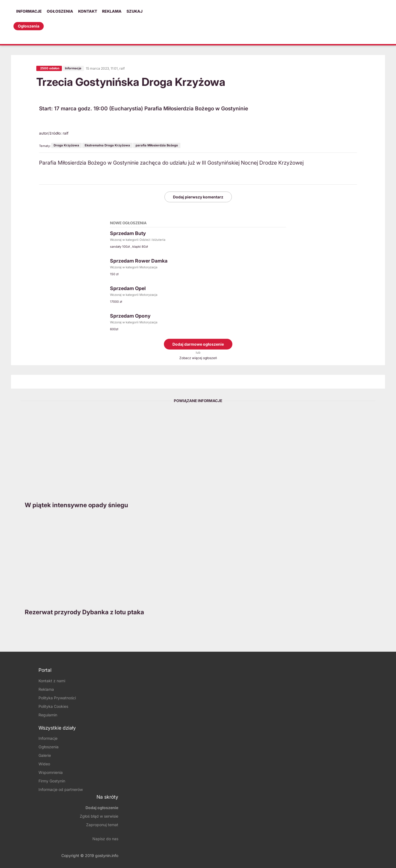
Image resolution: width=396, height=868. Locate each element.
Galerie (45, 756)
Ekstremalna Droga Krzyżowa (107, 145)
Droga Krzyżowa (66, 145)
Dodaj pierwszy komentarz (198, 197)
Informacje (29, 11)
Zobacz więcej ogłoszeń (198, 358)
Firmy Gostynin (52, 781)
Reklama (112, 11)
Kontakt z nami (52, 681)
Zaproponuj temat (102, 825)
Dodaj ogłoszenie (102, 808)
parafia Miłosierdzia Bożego (157, 145)
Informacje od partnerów (61, 790)
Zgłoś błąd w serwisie (99, 816)
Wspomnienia (51, 773)
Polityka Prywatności (57, 698)
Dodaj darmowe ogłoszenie (198, 344)
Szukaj (134, 11)
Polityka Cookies (53, 706)
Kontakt (88, 11)
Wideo (44, 764)
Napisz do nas (105, 839)
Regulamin (48, 715)
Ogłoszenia (60, 11)
